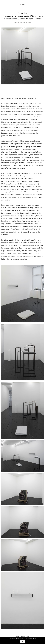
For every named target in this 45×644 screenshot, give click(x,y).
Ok (22, 642)
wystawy (23, 4)
